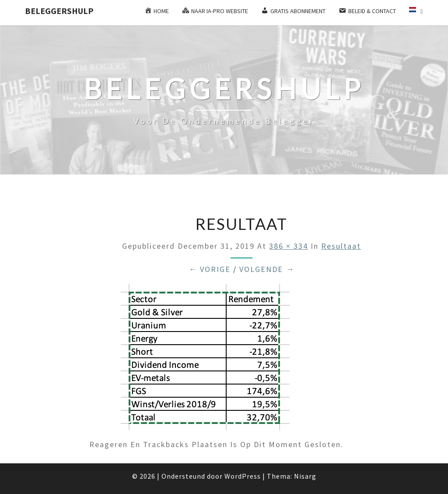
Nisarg (305, 476)
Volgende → (267, 269)
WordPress (243, 476)
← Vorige (210, 269)
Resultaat (341, 246)
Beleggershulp (59, 11)
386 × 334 (289, 246)
